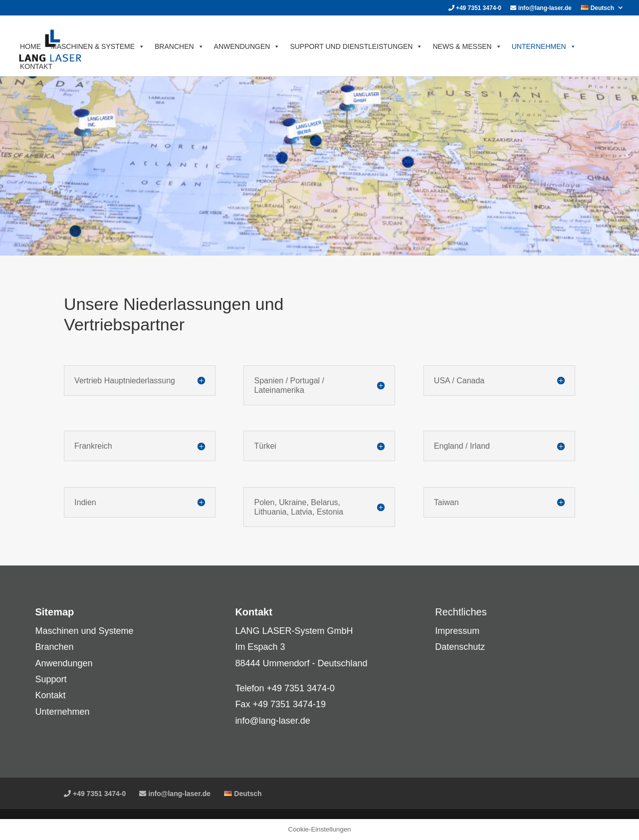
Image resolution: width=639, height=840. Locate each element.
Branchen (54, 647)
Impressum (457, 631)
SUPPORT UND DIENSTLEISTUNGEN (356, 46)
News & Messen (467, 46)
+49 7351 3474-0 (475, 8)
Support (51, 679)
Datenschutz (460, 647)
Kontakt (50, 695)
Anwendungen (64, 663)
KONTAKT (36, 66)
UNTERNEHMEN (544, 46)
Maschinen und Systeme (84, 631)
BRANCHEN (179, 46)
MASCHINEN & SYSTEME (98, 46)
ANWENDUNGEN (247, 46)
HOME (30, 46)
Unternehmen (62, 712)
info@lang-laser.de (541, 8)
